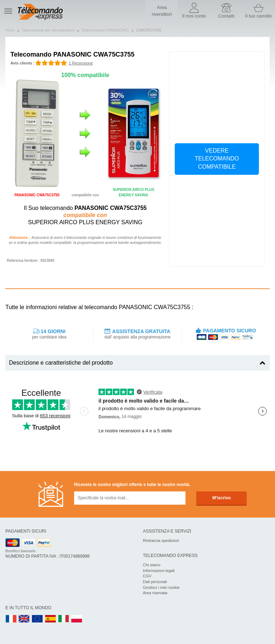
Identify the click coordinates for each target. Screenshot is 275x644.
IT (64, 619)
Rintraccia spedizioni (161, 540)
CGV (147, 576)
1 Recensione (81, 63)
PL (77, 619)
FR (11, 619)
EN (38, 619)
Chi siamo (152, 565)
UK (24, 619)
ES (50, 619)
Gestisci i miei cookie (161, 587)
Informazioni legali (159, 571)
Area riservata (155, 593)
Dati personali (155, 582)
